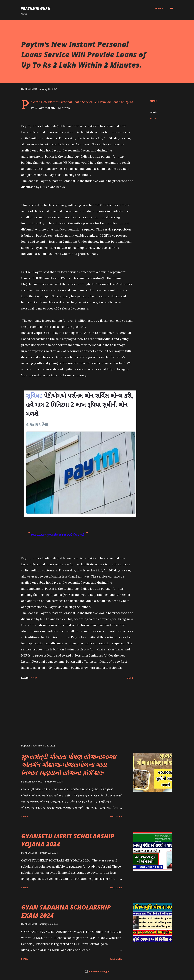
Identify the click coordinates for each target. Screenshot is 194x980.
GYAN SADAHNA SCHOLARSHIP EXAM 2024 (66, 911)
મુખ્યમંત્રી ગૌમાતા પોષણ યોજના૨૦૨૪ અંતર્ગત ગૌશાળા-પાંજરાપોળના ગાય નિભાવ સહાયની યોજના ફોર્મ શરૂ (69, 765)
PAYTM (153, 118)
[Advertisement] (72, 706)
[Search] (159, 9)
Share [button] (153, 101)
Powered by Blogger (97, 971)
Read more (116, 816)
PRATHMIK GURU (35, 8)
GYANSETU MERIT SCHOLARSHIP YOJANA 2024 (68, 840)
